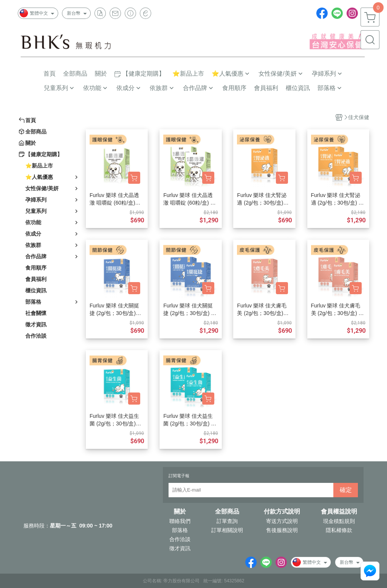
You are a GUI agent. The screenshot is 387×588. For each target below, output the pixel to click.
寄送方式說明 (282, 521)
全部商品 (227, 512)
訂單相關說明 (227, 530)
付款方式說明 (282, 512)
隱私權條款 (339, 530)
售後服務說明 (282, 530)
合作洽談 (180, 539)
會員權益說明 (339, 512)
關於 (180, 512)
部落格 (180, 530)
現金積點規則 (339, 521)
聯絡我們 (180, 521)
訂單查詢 (227, 521)
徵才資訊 (180, 548)
